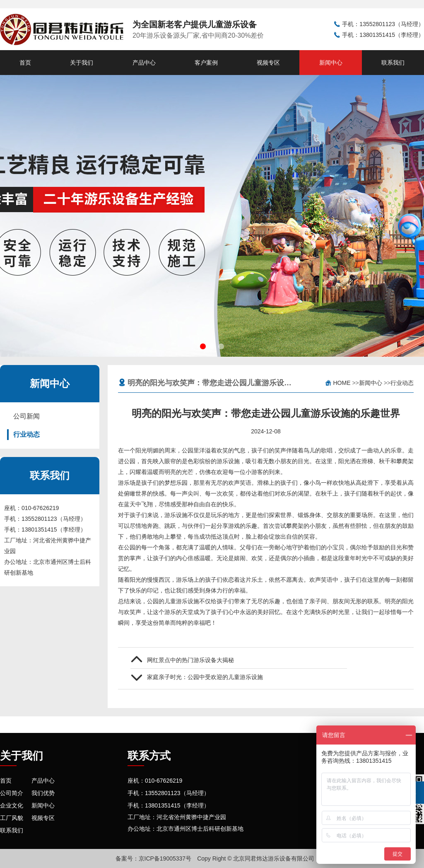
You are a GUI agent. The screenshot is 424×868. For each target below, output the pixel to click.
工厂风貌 (12, 818)
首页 (25, 63)
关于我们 (82, 63)
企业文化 (12, 805)
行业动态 (26, 434)
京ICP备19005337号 (165, 858)
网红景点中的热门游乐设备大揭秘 (190, 660)
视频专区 (268, 63)
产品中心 (144, 63)
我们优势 (43, 793)
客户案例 (206, 63)
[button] (203, 346)
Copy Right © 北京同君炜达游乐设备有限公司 (256, 858)
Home (342, 383)
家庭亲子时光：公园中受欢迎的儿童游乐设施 (205, 677)
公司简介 (12, 793)
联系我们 (393, 63)
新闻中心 (331, 63)
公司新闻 (26, 416)
